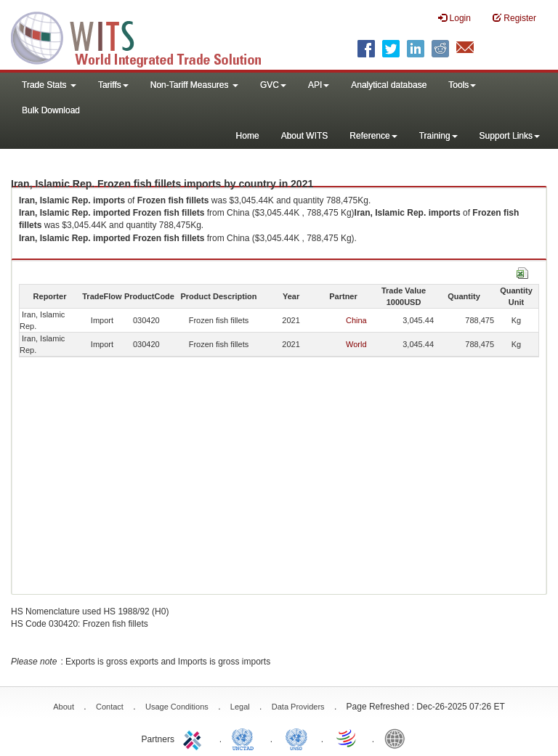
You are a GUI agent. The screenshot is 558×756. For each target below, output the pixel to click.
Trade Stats (49, 85)
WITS (145, 36)
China (356, 320)
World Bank (398, 738)
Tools (462, 85)
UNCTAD (246, 738)
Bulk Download (51, 110)
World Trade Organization (347, 738)
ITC (195, 738)
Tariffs (113, 85)
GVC (273, 85)
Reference (373, 136)
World (356, 344)
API (319, 85)
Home (248, 136)
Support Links (510, 136)
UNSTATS (296, 738)
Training (438, 136)
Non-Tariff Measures (194, 85)
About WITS (305, 136)
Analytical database (389, 85)
